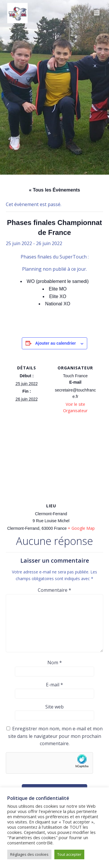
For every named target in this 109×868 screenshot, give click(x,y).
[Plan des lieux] (54, 460)
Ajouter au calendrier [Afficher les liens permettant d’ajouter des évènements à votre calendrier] (56, 343)
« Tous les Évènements (55, 190)
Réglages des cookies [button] (29, 854)
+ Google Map (81, 528)
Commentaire (54, 590)
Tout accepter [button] (69, 854)
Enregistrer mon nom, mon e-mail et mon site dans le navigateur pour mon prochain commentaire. (56, 736)
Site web (54, 707)
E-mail (54, 685)
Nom (55, 662)
